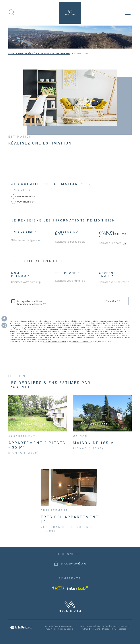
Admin (85, 629)
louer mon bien (26, 202)
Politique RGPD (109, 629)
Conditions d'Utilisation (81, 341)
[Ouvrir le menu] (128, 13)
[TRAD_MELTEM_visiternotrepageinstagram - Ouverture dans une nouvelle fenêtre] (4, 325)
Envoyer (113, 301)
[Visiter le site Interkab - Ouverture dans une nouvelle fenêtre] (78, 588)
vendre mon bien (27, 196)
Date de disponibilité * (113, 235)
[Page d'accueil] (70, 13)
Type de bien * (24, 232)
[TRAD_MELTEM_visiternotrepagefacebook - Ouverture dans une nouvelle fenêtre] (4, 319)
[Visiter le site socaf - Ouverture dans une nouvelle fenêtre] (58, 588)
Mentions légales (119, 626)
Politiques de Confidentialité (55, 341)
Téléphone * (68, 273)
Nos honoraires (88, 626)
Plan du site (103, 626)
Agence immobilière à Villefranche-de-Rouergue (39, 53)
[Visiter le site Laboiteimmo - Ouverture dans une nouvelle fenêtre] (21, 628)
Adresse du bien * (67, 233)
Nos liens (95, 629)
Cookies (122, 629)
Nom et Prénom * (21, 275)
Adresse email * (107, 275)
